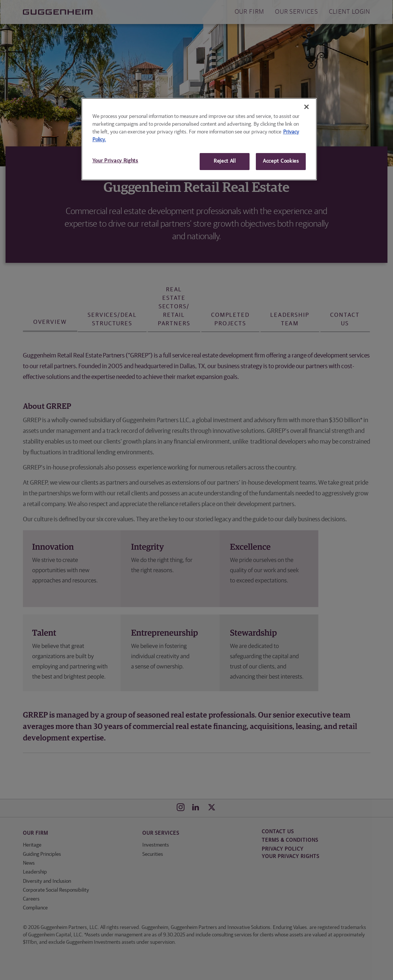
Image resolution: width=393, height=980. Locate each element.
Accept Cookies (281, 161)
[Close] (306, 107)
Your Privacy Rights (115, 161)
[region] (199, 139)
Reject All (225, 161)
